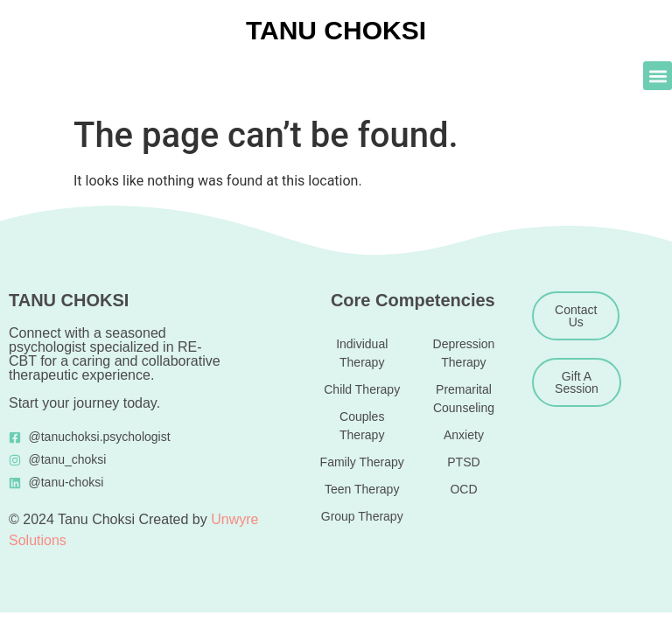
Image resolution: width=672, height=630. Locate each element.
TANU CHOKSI (336, 30)
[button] (658, 76)
